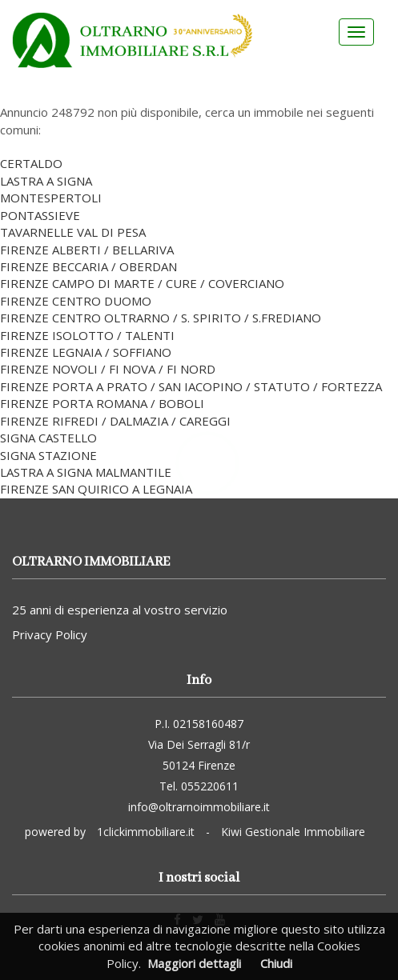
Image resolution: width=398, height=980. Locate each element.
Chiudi (276, 963)
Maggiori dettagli (194, 963)
